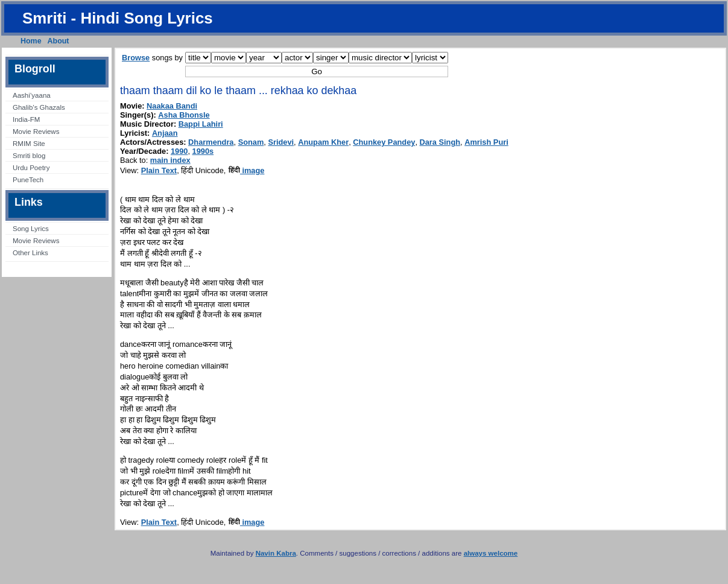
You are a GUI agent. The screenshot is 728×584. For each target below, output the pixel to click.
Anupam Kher (323, 142)
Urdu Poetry (31, 168)
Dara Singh (440, 142)
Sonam (251, 142)
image (246, 170)
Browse (136, 58)
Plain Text (159, 170)
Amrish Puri (486, 142)
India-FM (26, 119)
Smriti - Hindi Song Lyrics (118, 18)
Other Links (30, 253)
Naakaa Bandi (172, 106)
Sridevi (281, 142)
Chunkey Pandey (384, 142)
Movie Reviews (36, 132)
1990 (179, 151)
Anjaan (165, 133)
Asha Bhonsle (184, 115)
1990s (203, 151)
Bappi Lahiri (201, 124)
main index (170, 160)
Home (31, 41)
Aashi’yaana (32, 95)
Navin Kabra (276, 553)
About (59, 41)
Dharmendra (211, 142)
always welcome (491, 553)
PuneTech (28, 180)
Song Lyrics (31, 229)
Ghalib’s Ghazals (39, 107)
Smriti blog (29, 156)
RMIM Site (29, 144)
